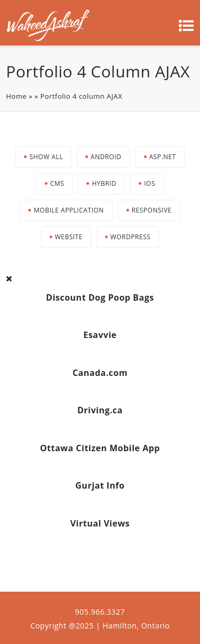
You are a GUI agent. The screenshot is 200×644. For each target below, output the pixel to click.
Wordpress (130, 237)
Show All (46, 157)
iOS (150, 183)
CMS (57, 183)
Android (106, 157)
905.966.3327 (100, 612)
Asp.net (163, 157)
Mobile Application (69, 210)
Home (16, 96)
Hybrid (104, 183)
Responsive (152, 210)
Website (69, 237)
